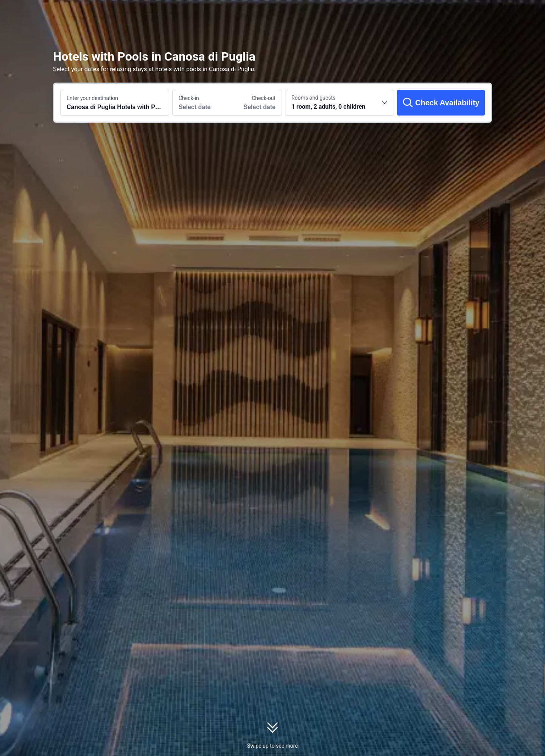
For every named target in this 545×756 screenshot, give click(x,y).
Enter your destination (92, 98)
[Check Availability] (441, 103)
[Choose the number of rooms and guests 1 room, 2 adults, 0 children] (339, 103)
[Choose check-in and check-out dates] (200, 103)
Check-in (189, 98)
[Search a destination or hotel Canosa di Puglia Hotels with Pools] (115, 103)
